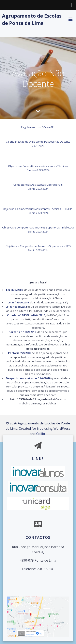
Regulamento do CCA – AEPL (38, 127)
